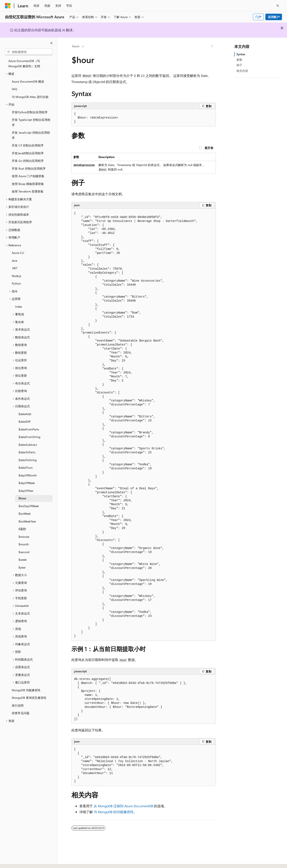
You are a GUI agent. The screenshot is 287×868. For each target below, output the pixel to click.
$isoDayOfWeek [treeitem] (29, 506)
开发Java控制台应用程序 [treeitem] (28, 153)
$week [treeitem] (23, 560)
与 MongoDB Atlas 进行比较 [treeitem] (30, 97)
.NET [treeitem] (15, 268)
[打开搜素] (278, 6)
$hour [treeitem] (22, 498)
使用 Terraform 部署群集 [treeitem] (28, 191)
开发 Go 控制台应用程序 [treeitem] (28, 161)
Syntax (241, 54)
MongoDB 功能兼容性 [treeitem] (26, 690)
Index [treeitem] (19, 307)
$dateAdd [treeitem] (25, 414)
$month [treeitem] (24, 544)
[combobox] (29, 52)
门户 (258, 17)
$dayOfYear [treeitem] (26, 491)
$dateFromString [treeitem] (29, 437)
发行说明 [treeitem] (18, 705)
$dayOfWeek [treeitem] (27, 483)
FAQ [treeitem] (14, 89)
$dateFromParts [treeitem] (29, 429)
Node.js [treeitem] (16, 276)
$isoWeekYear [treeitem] (27, 521)
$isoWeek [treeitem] (25, 514)
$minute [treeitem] (24, 537)
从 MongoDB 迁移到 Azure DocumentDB (123, 806)
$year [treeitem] (22, 567)
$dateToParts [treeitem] (27, 452)
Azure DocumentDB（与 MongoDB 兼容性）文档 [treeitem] (24, 63)
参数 (239, 60)
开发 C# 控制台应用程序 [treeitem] (28, 145)
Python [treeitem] (16, 283)
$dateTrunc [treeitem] (26, 468)
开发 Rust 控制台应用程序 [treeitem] (29, 168)
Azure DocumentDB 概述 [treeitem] (28, 81)
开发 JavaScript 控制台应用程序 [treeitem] (31, 135)
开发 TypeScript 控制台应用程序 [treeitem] (31, 122)
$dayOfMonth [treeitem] (28, 475)
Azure (76, 46)
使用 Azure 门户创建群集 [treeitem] (28, 176)
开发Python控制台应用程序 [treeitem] (30, 112)
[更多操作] (212, 46)
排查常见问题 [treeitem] (21, 713)
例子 (239, 65)
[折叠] (51, 43)
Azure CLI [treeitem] (18, 253)
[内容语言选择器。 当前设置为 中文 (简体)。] (17, 861)
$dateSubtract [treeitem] (28, 445)
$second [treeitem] (24, 552)
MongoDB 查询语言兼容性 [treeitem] (29, 698)
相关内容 (242, 71)
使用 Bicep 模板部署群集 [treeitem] (28, 184)
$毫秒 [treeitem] (22, 529)
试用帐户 (274, 17)
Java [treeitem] (14, 261)
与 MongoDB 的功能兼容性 (114, 812)
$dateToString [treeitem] (28, 460)
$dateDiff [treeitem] (24, 421)
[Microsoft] (8, 6)
